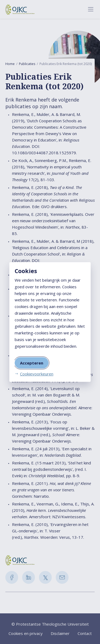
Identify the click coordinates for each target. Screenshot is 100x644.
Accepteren (32, 363)
